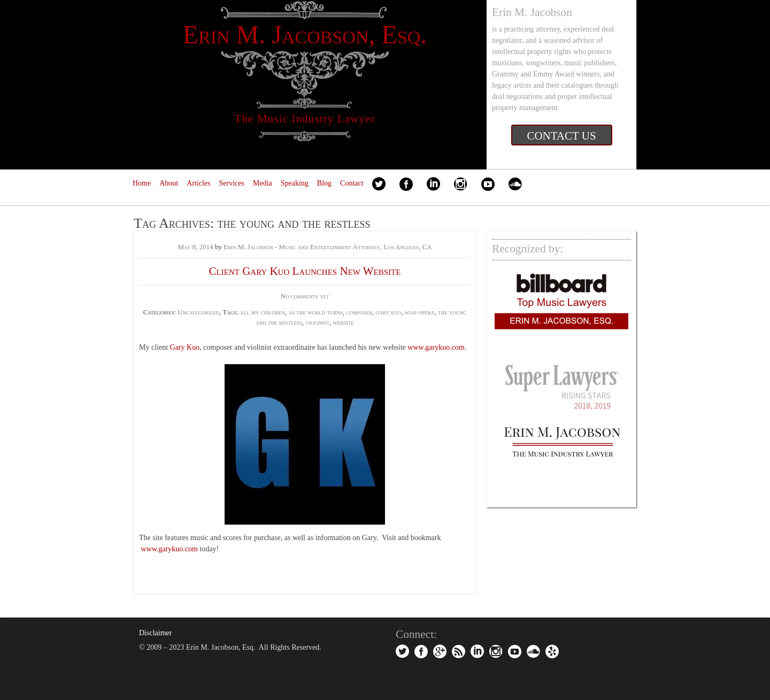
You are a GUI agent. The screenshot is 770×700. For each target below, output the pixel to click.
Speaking (295, 183)
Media (263, 183)
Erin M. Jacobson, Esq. (305, 34)
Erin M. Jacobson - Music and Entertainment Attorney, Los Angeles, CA (328, 247)
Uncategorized (198, 312)
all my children (263, 312)
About (169, 183)
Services (232, 183)
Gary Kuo (185, 347)
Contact (352, 183)
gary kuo (389, 312)
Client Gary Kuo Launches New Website (305, 271)
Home (142, 183)
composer (359, 312)
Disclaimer (155, 633)
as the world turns (316, 312)
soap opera (420, 312)
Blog (324, 183)
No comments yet (305, 296)
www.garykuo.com (436, 347)
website (344, 322)
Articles (198, 183)
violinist (318, 322)
